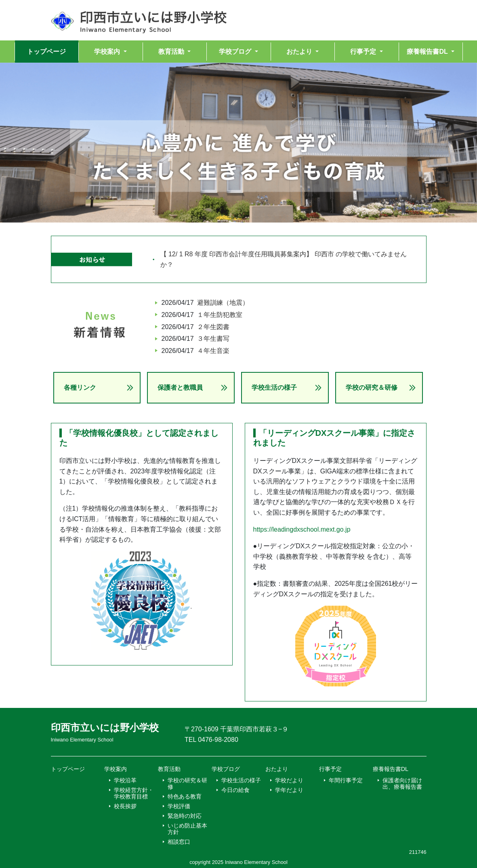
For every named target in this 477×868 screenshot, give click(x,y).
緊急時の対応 (185, 816)
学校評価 (179, 806)
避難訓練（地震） (223, 303)
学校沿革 (125, 780)
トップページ (46, 52)
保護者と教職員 (180, 388)
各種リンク (80, 388)
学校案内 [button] (108, 52)
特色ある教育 (185, 796)
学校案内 (116, 769)
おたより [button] (300, 52)
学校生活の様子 (274, 388)
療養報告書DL (391, 769)
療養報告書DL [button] (428, 52)
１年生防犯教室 (220, 315)
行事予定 (330, 769)
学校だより (289, 780)
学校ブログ (226, 769)
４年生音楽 (213, 351)
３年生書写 (213, 339)
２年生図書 (213, 327)
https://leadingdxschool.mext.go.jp (302, 529)
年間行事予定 (346, 780)
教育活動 (169, 769)
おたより (277, 769)
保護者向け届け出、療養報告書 (402, 784)
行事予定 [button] (364, 52)
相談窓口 (179, 842)
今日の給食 (235, 790)
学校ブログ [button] (236, 52)
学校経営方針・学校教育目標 (134, 793)
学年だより (289, 790)
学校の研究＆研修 (372, 388)
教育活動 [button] (172, 52)
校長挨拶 (125, 806)
